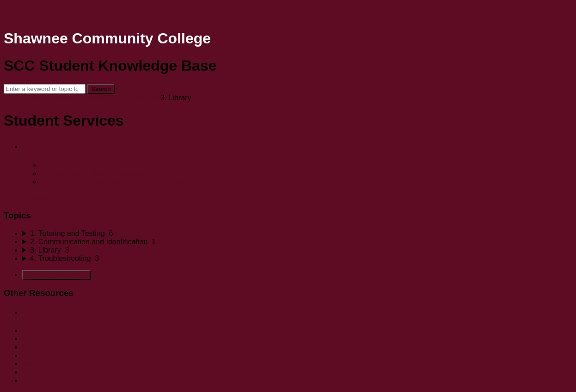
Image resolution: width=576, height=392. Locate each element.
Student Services (132, 98)
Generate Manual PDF (57, 275)
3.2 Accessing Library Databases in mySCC (112, 173)
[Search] (45, 89)
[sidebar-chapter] (297, 234)
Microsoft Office (48, 347)
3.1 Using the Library (75, 165)
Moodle (34, 330)
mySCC (35, 339)
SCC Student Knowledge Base (54, 98)
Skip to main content (37, 8)
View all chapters (32, 197)
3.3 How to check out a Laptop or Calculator (113, 182)
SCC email (40, 355)
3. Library (47, 145)
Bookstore (39, 364)
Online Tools (43, 380)
